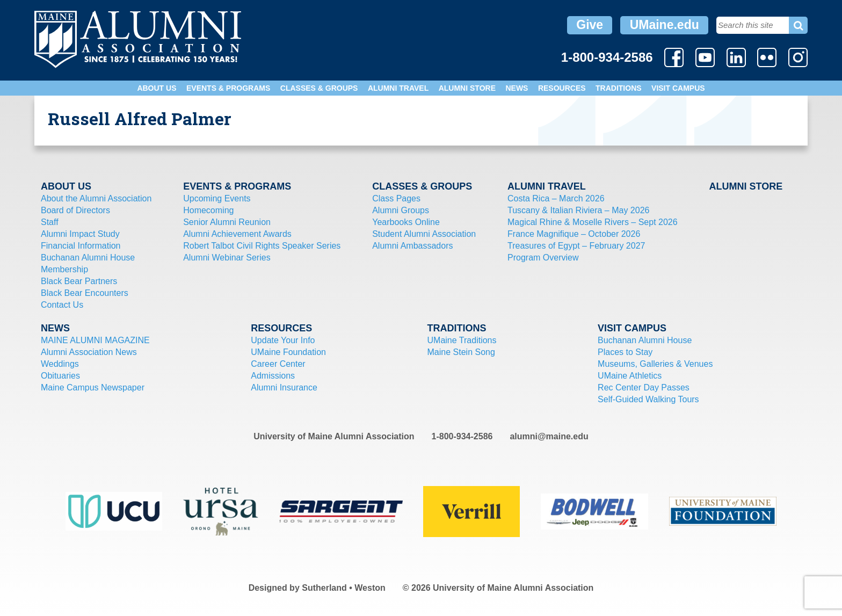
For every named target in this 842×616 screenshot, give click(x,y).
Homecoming (208, 210)
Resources (562, 88)
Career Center (278, 364)
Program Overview (543, 258)
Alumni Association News (89, 352)
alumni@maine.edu (549, 436)
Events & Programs (228, 88)
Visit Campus (678, 88)
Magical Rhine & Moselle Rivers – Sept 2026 (593, 222)
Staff (50, 222)
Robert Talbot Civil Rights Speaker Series (262, 246)
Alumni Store (467, 88)
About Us (157, 88)
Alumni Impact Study (80, 234)
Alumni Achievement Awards (237, 234)
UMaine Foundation (288, 352)
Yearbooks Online (406, 222)
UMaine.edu (665, 25)
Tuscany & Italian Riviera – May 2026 (578, 210)
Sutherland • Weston (344, 588)
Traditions (619, 88)
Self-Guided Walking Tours (648, 399)
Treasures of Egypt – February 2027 (576, 246)
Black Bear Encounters (85, 293)
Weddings (60, 364)
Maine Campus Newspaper (93, 387)
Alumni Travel (398, 88)
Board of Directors (75, 210)
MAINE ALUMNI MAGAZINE (95, 340)
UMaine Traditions (462, 340)
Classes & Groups (319, 88)
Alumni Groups (401, 210)
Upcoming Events (217, 198)
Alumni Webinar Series (227, 258)
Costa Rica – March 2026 (556, 198)
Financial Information (81, 246)
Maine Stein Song (461, 352)
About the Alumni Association (96, 198)
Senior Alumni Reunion (227, 222)
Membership (64, 269)
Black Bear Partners (79, 281)
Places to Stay (625, 352)
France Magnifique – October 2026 (574, 234)
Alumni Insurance (284, 387)
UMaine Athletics (630, 376)
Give (590, 25)
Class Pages (396, 198)
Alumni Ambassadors (412, 246)
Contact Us (62, 305)
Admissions (273, 376)
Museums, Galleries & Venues (655, 364)
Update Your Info (283, 340)
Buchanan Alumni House (88, 258)
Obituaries (60, 376)
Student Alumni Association (424, 234)
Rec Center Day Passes (644, 387)
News (517, 88)
